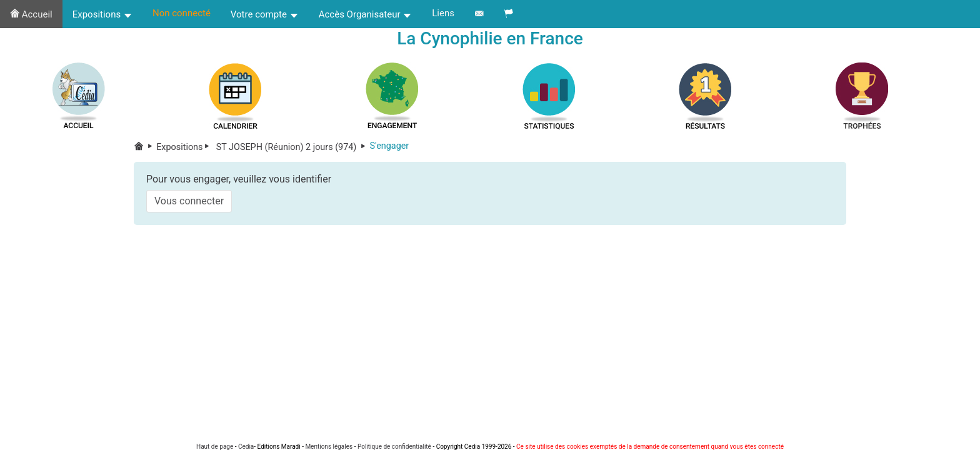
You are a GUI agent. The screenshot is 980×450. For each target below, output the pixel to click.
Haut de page (215, 447)
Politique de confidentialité (394, 447)
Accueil (31, 14)
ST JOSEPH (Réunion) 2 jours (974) (292, 147)
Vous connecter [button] (189, 201)
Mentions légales (329, 447)
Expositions (102, 14)
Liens (443, 13)
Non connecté (182, 13)
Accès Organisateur (366, 14)
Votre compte (265, 14)
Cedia (246, 447)
